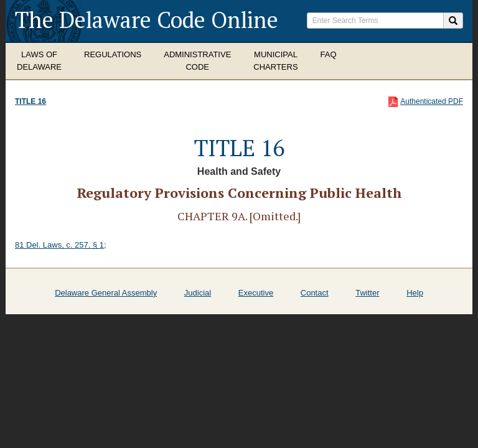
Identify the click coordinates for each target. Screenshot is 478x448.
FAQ (329, 54)
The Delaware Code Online (147, 20)
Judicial (198, 293)
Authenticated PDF (432, 101)
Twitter (367, 293)
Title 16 (30, 101)
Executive (256, 293)
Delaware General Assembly (106, 293)
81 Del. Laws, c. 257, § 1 (59, 245)
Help (415, 293)
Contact (315, 293)
